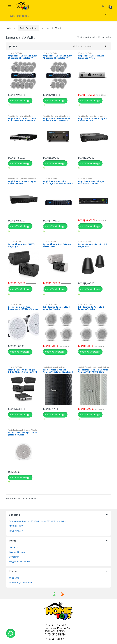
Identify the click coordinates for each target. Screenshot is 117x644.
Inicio (8, 28)
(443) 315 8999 (16, 526)
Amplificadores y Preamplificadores (21, 117)
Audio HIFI (82, 367)
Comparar (14, 557)
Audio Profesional (28, 28)
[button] (11, 633)
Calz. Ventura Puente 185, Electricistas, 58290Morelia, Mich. (38, 521)
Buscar (106, 16)
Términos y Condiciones (21, 583)
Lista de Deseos (17, 552)
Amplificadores (14, 116)
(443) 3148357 (16, 531)
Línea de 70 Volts (15, 53)
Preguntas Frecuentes (20, 561)
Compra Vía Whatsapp (19, 101)
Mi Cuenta (14, 578)
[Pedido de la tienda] (89, 46)
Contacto (13, 547)
